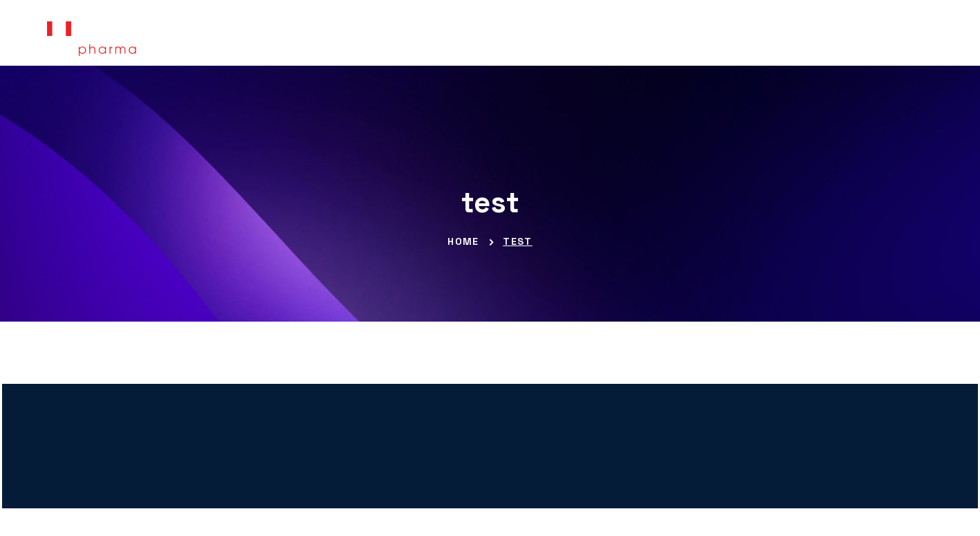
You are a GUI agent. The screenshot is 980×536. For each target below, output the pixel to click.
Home (463, 241)
